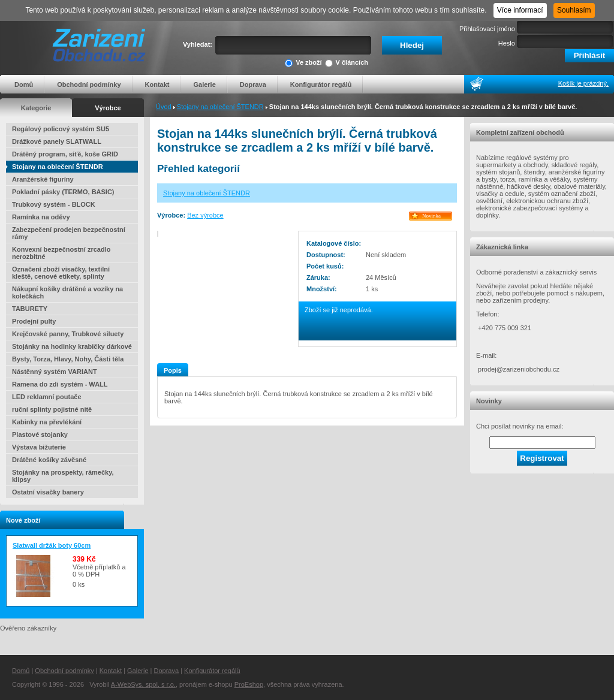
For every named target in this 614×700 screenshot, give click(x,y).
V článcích (347, 63)
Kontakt (157, 85)
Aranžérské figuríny (43, 179)
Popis (173, 370)
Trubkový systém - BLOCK (54, 204)
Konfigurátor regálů (321, 85)
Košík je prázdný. (583, 83)
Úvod (164, 107)
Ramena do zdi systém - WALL (60, 384)
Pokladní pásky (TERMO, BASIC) (63, 192)
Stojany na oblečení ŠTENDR (220, 107)
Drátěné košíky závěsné (49, 460)
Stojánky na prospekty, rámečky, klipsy (63, 476)
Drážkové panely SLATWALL (57, 141)
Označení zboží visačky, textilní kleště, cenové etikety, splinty (61, 273)
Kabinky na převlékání (47, 422)
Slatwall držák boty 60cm (52, 545)
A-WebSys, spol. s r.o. (143, 684)
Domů (24, 85)
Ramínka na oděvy (41, 217)
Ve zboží (303, 63)
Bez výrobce (205, 215)
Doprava (253, 85)
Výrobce (108, 108)
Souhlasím (574, 10)
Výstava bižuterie (39, 447)
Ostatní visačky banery (48, 492)
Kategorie (36, 108)
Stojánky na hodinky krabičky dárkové (72, 346)
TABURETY (30, 309)
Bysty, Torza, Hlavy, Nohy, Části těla (68, 359)
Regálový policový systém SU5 (61, 129)
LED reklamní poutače (47, 397)
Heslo (507, 43)
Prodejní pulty (34, 321)
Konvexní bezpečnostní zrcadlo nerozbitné (61, 253)
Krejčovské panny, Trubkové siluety (68, 334)
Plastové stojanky (40, 435)
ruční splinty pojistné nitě (52, 409)
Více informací (520, 10)
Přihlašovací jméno (487, 29)
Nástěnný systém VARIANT (55, 372)
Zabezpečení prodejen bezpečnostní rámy (69, 233)
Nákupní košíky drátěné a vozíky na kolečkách (67, 292)
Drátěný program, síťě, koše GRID (65, 154)
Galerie (204, 85)
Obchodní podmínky (89, 85)
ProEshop (249, 684)
